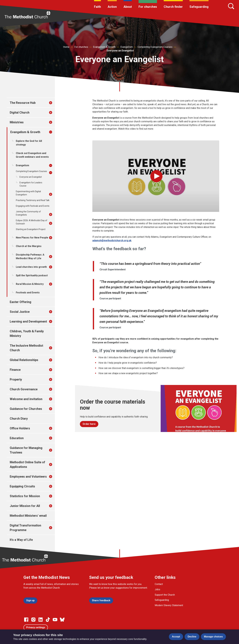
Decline (192, 637)
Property (16, 379)
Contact (159, 584)
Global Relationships (24, 360)
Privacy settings (36, 627)
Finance (15, 370)
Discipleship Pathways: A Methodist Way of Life (30, 257)
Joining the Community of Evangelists (28, 213)
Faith (97, 7)
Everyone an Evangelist (120, 51)
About (128, 7)
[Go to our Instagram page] (33, 620)
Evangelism (127, 47)
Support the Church (165, 595)
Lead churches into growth (31, 267)
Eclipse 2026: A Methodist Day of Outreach (32, 222)
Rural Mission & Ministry (30, 284)
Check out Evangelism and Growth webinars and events (32, 155)
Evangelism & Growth (104, 47)
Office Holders (20, 428)
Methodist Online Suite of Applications (27, 464)
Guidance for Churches (26, 409)
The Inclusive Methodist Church (26, 348)
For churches (148, 7)
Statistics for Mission (25, 496)
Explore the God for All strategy (29, 143)
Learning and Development (28, 321)
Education (17, 438)
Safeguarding (199, 7)
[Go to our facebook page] (26, 620)
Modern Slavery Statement (169, 605)
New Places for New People (32, 238)
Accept (176, 637)
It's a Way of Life (21, 540)
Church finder (173, 7)
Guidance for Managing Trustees (26, 450)
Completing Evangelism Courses (155, 47)
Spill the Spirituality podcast (32, 275)
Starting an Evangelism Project (31, 229)
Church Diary (19, 419)
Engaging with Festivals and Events (33, 206)
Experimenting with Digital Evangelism (28, 193)
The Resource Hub (23, 103)
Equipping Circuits (22, 486)
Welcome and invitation (26, 399)
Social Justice (20, 312)
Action (112, 7)
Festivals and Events (28, 293)
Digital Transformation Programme (25, 528)
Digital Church (20, 112)
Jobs (157, 589)
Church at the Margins (29, 246)
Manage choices (213, 637)
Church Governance (24, 389)
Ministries (17, 122)
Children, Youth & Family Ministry (27, 334)
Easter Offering (21, 302)
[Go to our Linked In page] (41, 620)
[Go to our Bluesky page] (62, 620)
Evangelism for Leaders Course (31, 184)
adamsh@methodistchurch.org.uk (112, 240)
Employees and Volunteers (28, 477)
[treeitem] (54, 103)
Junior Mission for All (25, 506)
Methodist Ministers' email (28, 516)
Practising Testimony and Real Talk (33, 200)
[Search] (231, 6)
